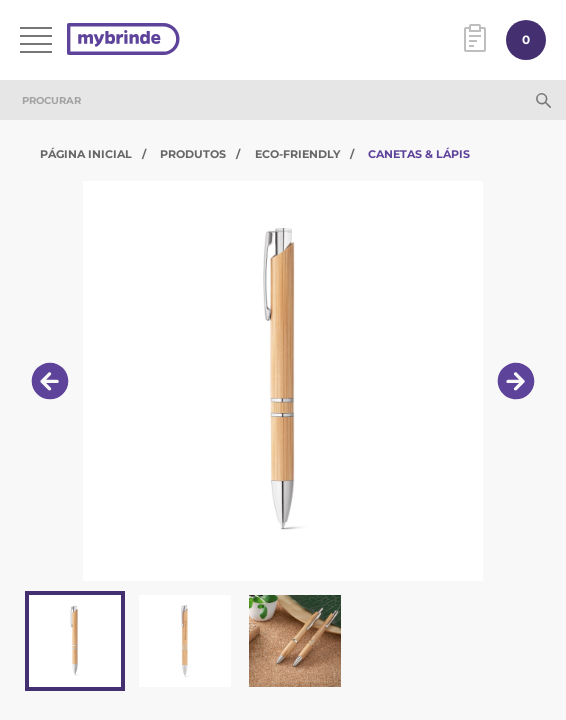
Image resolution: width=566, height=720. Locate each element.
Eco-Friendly (297, 154)
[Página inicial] (123, 40)
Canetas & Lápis (419, 154)
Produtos (193, 154)
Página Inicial (86, 154)
